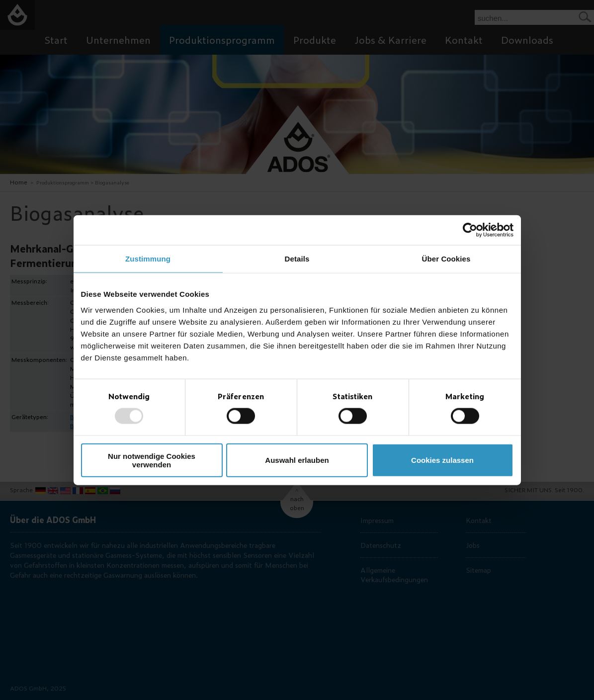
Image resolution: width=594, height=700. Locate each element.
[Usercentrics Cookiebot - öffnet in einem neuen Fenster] (470, 230)
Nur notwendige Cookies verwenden (152, 460)
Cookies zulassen (442, 460)
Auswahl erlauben (297, 460)
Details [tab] (297, 259)
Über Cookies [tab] (446, 259)
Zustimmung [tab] (148, 259)
